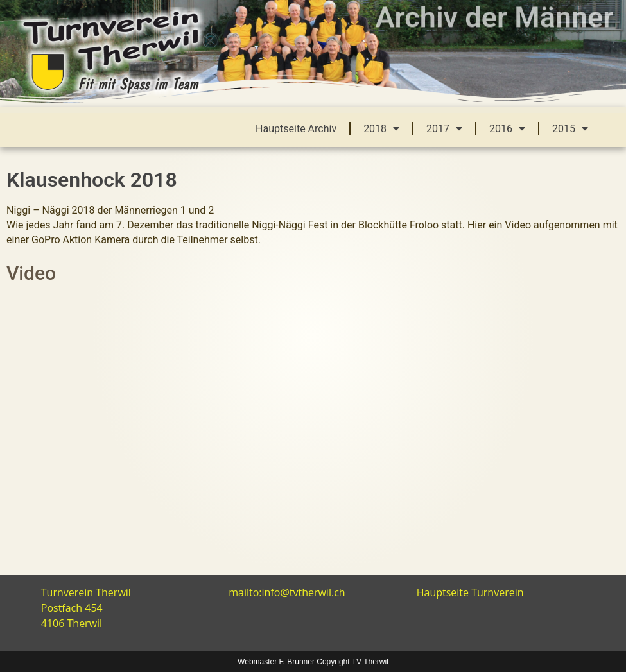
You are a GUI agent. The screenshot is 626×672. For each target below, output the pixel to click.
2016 (507, 128)
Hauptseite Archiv (296, 129)
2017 (444, 128)
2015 (570, 128)
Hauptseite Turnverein (470, 592)
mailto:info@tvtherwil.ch (287, 592)
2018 (381, 128)
